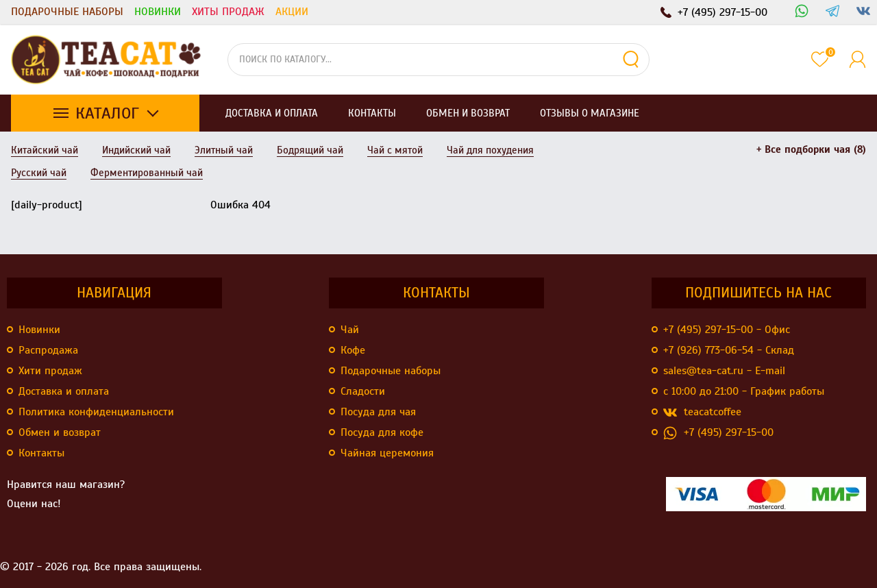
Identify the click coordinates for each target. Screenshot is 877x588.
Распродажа (48, 350)
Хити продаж (50, 371)
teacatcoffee (702, 412)
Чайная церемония (387, 453)
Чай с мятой (395, 150)
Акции (292, 12)
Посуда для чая (378, 412)
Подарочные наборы (67, 12)
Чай (350, 330)
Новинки (158, 12)
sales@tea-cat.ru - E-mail (724, 371)
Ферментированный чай (147, 173)
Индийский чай (136, 150)
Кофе (353, 350)
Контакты (41, 453)
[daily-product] (47, 205)
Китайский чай (45, 150)
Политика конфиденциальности (96, 412)
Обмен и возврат (60, 432)
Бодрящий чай (310, 150)
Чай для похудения (490, 150)
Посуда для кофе (382, 432)
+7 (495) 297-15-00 (718, 433)
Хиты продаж (228, 12)
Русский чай (39, 173)
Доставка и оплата (64, 391)
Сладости (363, 391)
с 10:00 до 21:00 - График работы (744, 391)
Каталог (107, 113)
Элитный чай (224, 150)
